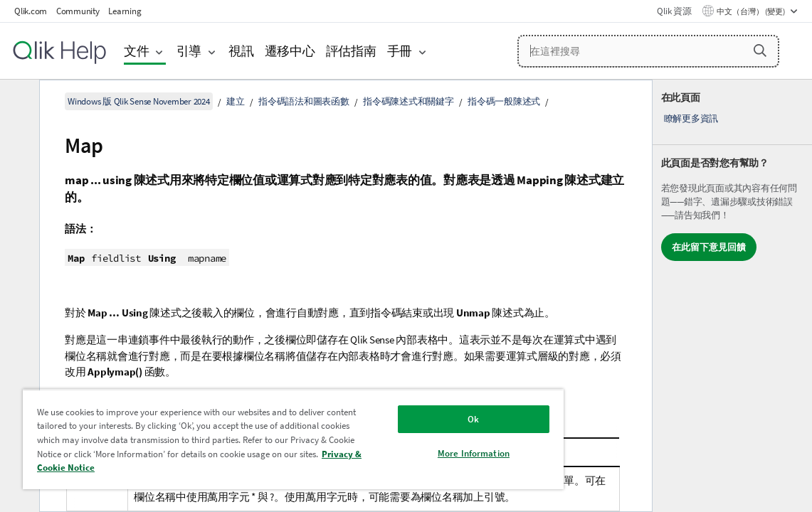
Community (78, 11)
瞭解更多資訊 (691, 118)
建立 (236, 101)
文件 (137, 51)
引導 (189, 51)
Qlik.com (31, 11)
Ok (414, 419)
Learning (125, 11)
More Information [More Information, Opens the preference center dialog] (415, 453)
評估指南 (351, 51)
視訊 (241, 51)
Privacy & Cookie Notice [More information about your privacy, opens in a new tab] (241, 468)
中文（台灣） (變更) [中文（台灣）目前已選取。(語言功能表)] (752, 11)
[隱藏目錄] (18, 102)
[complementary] (732, 296)
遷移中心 (290, 51)
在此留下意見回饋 (709, 247)
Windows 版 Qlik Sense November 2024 (139, 101)
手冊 (400, 51)
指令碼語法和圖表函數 (304, 101)
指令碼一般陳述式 (504, 101)
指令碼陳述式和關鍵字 (408, 101)
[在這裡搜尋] (648, 51)
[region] (258, 439)
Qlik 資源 (674, 11)
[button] (760, 50)
